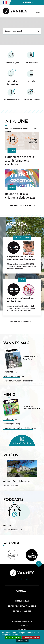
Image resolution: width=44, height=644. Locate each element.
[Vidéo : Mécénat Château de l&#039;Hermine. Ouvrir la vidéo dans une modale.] (22, 469)
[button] (17, 579)
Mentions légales (22, 626)
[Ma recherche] (19, 31)
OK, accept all (13, 637)
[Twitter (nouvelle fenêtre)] (22, 579)
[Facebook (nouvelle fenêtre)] (17, 580)
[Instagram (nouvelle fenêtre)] (27, 579)
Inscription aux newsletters (22, 622)
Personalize (22, 641)
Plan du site (22, 629)
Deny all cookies (31, 637)
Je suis (28, 2)
